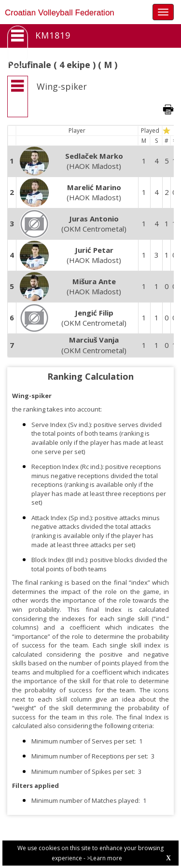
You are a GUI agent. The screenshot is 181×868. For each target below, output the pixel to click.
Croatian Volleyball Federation (60, 13)
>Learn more (104, 858)
